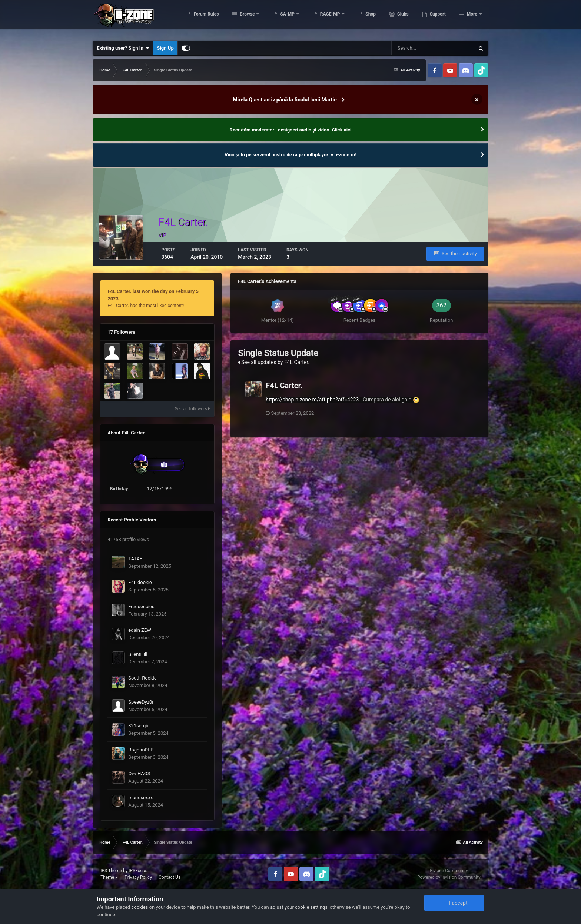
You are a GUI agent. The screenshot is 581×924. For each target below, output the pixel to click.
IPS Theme (111, 871)
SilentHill (138, 654)
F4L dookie (140, 582)
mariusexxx (140, 798)
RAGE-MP (367, 19)
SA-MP (325, 19)
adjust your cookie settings (299, 907)
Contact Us (170, 877)
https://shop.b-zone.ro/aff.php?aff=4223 (312, 400)
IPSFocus (138, 871)
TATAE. (136, 559)
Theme (109, 877)
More (472, 19)
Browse (285, 19)
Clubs (439, 19)
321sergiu (139, 726)
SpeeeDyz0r (141, 702)
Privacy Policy (138, 877)
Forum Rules (243, 19)
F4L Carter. (284, 386)
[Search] (433, 48)
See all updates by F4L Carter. (274, 362)
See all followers (192, 409)
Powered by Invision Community (449, 877)
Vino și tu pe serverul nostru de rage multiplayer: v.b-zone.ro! (290, 155)
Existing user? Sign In (123, 48)
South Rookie (142, 678)
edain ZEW (140, 630)
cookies (140, 907)
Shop (407, 19)
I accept (454, 903)
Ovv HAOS (139, 773)
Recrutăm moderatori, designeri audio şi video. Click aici (291, 130)
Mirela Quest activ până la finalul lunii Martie (285, 100)
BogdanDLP (141, 750)
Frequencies (141, 606)
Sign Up (165, 48)
